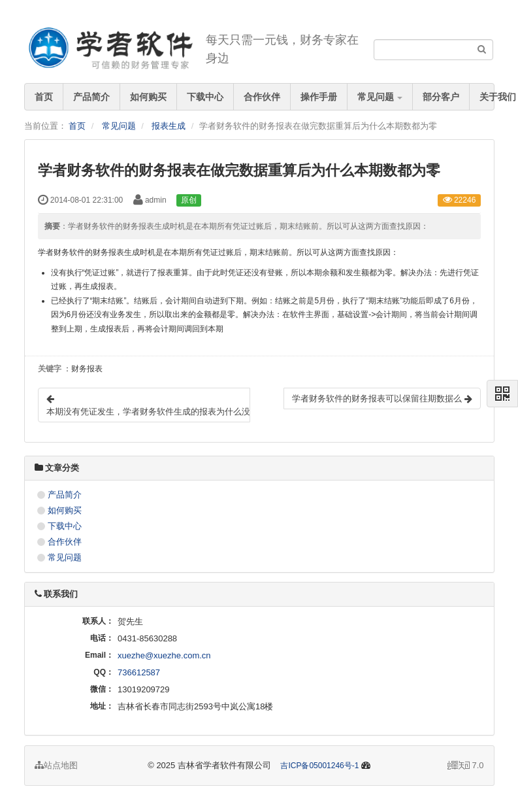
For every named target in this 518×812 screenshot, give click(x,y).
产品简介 (91, 97)
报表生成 (169, 126)
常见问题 (380, 97)
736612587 (139, 672)
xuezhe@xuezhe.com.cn (164, 655)
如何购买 (148, 97)
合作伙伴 (262, 97)
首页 (44, 97)
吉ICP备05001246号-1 (319, 766)
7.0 (466, 766)
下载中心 (205, 97)
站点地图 (56, 765)
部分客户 (441, 97)
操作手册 (319, 97)
